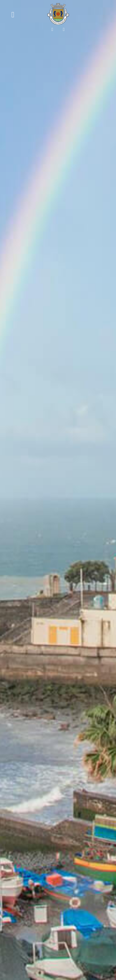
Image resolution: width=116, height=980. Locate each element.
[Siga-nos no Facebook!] (52, 29)
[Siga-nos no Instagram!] (64, 29)
